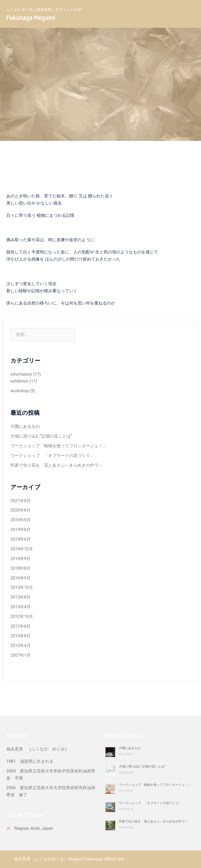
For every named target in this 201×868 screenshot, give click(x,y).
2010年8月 (21, 636)
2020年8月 (21, 510)
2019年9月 (21, 520)
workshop (20, 391)
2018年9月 (21, 559)
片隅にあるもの (25, 426)
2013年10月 (22, 587)
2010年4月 (21, 646)
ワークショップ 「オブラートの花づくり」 (52, 455)
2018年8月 (21, 568)
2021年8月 (21, 501)
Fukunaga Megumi (31, 18)
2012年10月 (22, 617)
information (21, 374)
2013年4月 (21, 607)
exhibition (19, 381)
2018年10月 (22, 549)
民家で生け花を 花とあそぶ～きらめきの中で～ (57, 465)
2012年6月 (21, 626)
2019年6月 (21, 539)
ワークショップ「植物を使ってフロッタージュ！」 (59, 446)
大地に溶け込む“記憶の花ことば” (41, 436)
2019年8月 (21, 530)
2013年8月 (21, 597)
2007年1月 (21, 655)
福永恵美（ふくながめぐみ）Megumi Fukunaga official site (69, 859)
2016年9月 (21, 578)
